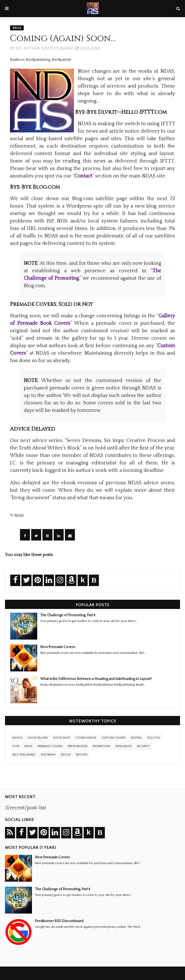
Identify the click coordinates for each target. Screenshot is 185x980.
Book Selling (38, 738)
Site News (48, 755)
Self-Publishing (24, 755)
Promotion (101, 746)
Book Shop (62, 738)
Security (143, 746)
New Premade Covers (58, 647)
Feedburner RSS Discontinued (59, 921)
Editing (136, 738)
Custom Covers (113, 738)
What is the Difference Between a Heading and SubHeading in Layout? (96, 679)
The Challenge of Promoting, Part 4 (68, 615)
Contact (83, 176)
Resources (124, 746)
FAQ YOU (154, 738)
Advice (17, 738)
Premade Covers (50, 746)
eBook (66, 755)
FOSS (16, 746)
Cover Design (86, 738)
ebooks (82, 755)
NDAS (19, 515)
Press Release (78, 746)
